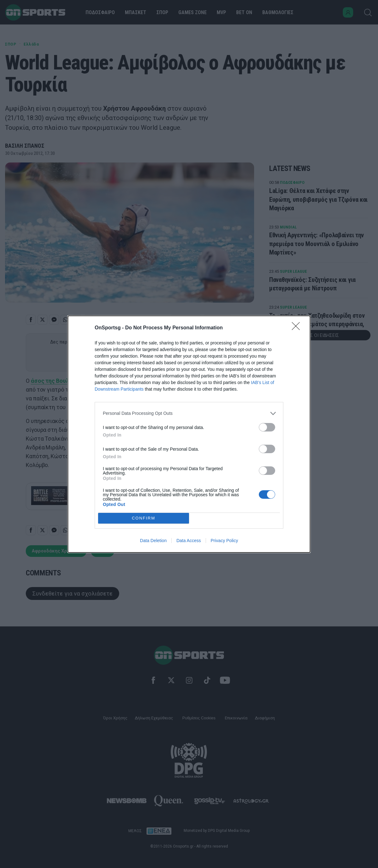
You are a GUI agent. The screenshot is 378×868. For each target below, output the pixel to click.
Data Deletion (153, 541)
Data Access (189, 541)
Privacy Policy (224, 541)
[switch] (267, 427)
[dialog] (189, 434)
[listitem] (189, 413)
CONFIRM (144, 518)
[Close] (298, 328)
